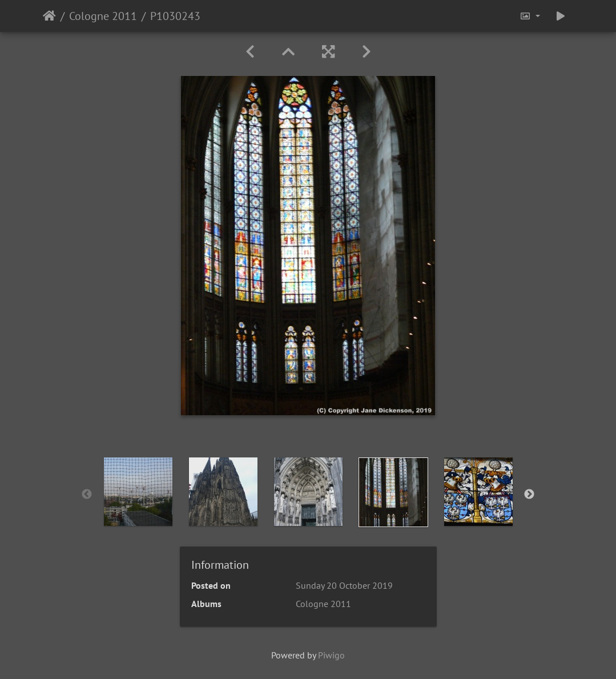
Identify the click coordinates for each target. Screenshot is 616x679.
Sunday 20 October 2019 (344, 585)
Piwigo (331, 655)
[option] (138, 492)
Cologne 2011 (103, 16)
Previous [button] (87, 495)
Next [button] (529, 495)
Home (49, 16)
